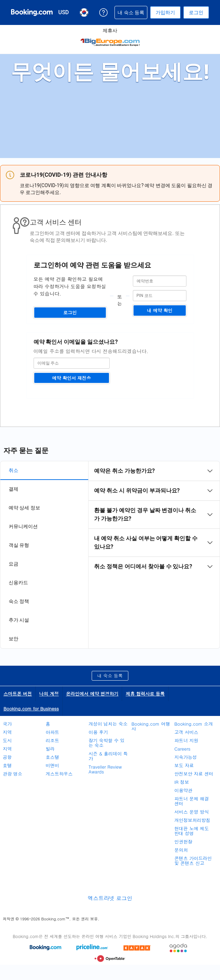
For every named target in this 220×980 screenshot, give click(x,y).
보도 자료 (184, 765)
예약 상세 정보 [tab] (24, 508)
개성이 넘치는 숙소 (108, 724)
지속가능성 (186, 757)
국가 (7, 724)
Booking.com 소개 (194, 724)
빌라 (50, 749)
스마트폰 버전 (18, 694)
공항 (7, 757)
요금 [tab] (13, 564)
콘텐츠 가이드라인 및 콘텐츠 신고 (193, 861)
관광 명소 (12, 774)
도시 (7, 740)
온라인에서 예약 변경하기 (92, 694)
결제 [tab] (13, 489)
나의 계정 (49, 694)
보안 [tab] (13, 639)
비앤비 (52, 765)
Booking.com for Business (31, 708)
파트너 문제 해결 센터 (192, 801)
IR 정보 (182, 782)
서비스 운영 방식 (192, 812)
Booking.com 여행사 (151, 726)
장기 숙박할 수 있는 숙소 (107, 743)
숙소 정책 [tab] (19, 601)
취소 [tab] (13, 470)
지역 (7, 732)
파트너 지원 (186, 740)
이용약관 (183, 790)
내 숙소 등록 (110, 676)
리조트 (52, 740)
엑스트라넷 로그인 (110, 898)
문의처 (181, 850)
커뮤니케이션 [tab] (23, 526)
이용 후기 (98, 732)
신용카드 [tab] (18, 583)
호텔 (7, 765)
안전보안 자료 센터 (194, 774)
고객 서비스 (186, 732)
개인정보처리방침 (192, 820)
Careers (182, 749)
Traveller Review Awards (105, 769)
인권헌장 (183, 842)
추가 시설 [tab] (19, 620)
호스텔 (52, 757)
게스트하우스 (59, 774)
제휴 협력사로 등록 (145, 694)
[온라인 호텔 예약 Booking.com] (32, 12)
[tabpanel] (154, 519)
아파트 (52, 732)
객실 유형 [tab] (19, 545)
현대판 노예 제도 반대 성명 (192, 831)
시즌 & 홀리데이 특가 (108, 756)
